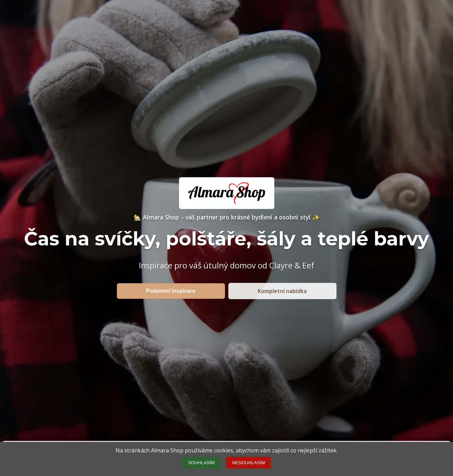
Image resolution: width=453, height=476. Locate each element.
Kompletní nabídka (282, 291)
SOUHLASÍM (202, 463)
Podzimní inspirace (171, 291)
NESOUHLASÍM (248, 463)
